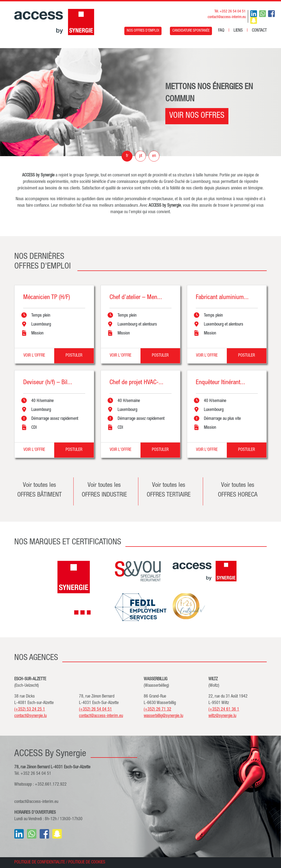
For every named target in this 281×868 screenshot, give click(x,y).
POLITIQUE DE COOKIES (87, 863)
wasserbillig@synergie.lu (163, 716)
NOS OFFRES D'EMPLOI (143, 31)
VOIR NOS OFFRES (197, 116)
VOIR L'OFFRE (34, 356)
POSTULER (74, 356)
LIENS (238, 31)
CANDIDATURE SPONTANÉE (191, 31)
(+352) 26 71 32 (157, 710)
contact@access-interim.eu (227, 17)
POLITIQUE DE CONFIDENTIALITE (40, 863)
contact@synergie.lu (30, 716)
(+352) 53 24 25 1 (30, 710)
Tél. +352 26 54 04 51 (230, 12)
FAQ (221, 31)
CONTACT (259, 31)
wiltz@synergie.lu (222, 716)
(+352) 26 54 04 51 (95, 710)
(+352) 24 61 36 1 (224, 710)
